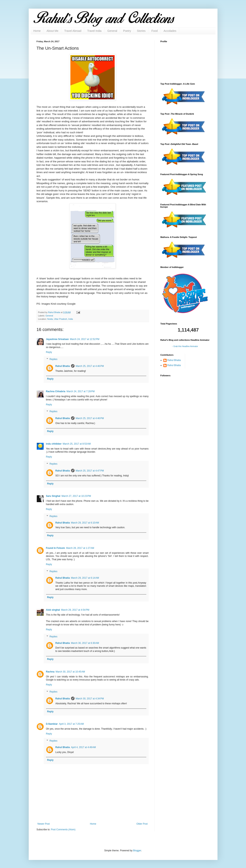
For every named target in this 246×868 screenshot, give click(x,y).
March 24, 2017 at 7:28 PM (81, 391)
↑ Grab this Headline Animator (185, 346)
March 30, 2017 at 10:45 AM (70, 672)
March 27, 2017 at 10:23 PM (76, 496)
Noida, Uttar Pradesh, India (60, 319)
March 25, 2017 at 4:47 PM (90, 471)
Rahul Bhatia (63, 366)
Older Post (142, 824)
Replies (53, 359)
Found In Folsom (56, 548)
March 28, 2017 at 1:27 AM (80, 548)
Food (155, 31)
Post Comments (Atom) (63, 830)
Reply (49, 352)
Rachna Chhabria (56, 391)
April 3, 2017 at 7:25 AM (71, 724)
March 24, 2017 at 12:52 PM (85, 339)
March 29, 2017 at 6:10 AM (85, 523)
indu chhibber (54, 444)
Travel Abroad (73, 31)
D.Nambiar (52, 724)
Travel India (94, 31)
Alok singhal (53, 610)
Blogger (137, 851)
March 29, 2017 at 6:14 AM (85, 578)
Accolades (170, 31)
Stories (141, 31)
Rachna (50, 672)
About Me (53, 31)
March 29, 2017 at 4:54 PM (75, 610)
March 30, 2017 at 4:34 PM (90, 699)
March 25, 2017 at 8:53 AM (77, 444)
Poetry (127, 31)
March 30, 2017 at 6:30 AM (85, 643)
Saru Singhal (53, 496)
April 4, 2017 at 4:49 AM (83, 747)
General (112, 31)
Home (37, 31)
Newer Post (44, 824)
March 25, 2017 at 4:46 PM (90, 366)
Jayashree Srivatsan (57, 339)
